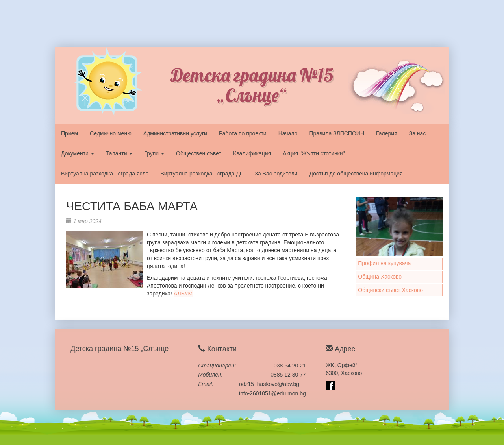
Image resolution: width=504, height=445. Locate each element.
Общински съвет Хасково (390, 290)
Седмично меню (111, 133)
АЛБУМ (183, 294)
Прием (69, 133)
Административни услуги (175, 133)
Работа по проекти (243, 133)
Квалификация (252, 153)
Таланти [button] (119, 153)
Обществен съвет (199, 153)
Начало (288, 133)
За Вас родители (276, 174)
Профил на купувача (384, 263)
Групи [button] (154, 153)
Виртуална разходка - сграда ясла (105, 174)
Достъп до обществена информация (356, 174)
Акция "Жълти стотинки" (314, 153)
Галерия (387, 133)
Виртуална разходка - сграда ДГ (201, 174)
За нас (418, 133)
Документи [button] (78, 153)
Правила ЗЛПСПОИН (337, 133)
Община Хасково (380, 277)
